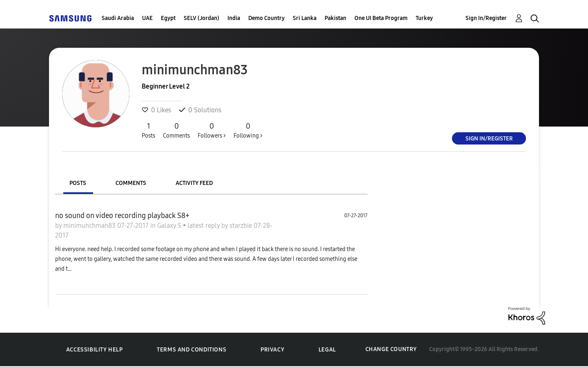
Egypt (168, 18)
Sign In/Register (486, 18)
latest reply (204, 226)
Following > (248, 130)
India (234, 18)
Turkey (424, 18)
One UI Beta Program (381, 18)
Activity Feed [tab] (194, 183)
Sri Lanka (305, 18)
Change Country (391, 349)
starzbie (242, 226)
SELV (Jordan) (202, 18)
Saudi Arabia (118, 18)
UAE (147, 18)
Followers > (212, 130)
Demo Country (266, 18)
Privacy (272, 350)
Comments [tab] (131, 183)
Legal (327, 350)
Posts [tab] (78, 183)
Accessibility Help (95, 350)
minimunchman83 (90, 226)
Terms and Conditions (192, 350)
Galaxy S (170, 226)
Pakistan (335, 18)
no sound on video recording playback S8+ (122, 216)
